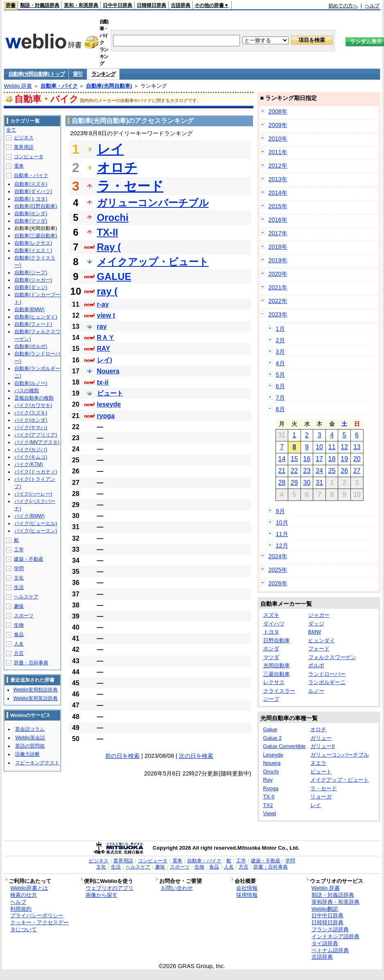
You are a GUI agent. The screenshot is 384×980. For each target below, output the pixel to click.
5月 (280, 375)
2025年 (278, 570)
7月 (280, 398)
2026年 (278, 583)
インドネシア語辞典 (335, 936)
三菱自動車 (277, 674)
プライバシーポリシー (37, 915)
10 (319, 447)
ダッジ (316, 624)
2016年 (278, 220)
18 (332, 459)
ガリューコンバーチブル (153, 203)
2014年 (278, 193)
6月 (280, 386)
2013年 (278, 179)
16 (307, 459)
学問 (19, 568)
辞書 (11, 5)
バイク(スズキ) (31, 413)
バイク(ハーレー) (33, 494)
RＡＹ (106, 338)
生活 (19, 587)
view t (106, 315)
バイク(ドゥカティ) (36, 472)
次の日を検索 (196, 756)
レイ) (105, 360)
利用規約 (21, 909)
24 (319, 471)
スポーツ (24, 616)
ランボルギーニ (327, 682)
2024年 (278, 556)
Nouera (108, 371)
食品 (19, 634)
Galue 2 (273, 738)
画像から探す (102, 895)
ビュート (110, 393)
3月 (280, 352)
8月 (280, 409)
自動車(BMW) (29, 309)
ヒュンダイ (322, 640)
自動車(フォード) (33, 324)
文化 (19, 578)
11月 (282, 534)
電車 (19, 166)
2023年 (278, 314)
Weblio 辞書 (18, 86)
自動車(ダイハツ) (33, 191)
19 (344, 459)
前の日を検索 (122, 756)
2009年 (278, 125)
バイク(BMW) (29, 516)
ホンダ (271, 649)
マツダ (271, 657)
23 (307, 471)
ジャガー (319, 615)
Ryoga (271, 788)
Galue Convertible (285, 746)
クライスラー (279, 691)
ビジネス (24, 138)
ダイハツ (274, 624)
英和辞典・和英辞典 (335, 902)
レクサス (274, 682)
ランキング (103, 74)
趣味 (19, 606)
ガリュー (321, 738)
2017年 (278, 233)
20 (357, 459)
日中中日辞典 (117, 5)
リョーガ (321, 797)
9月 (280, 511)
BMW (315, 632)
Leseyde (273, 755)
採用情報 (247, 895)
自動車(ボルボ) (31, 346)
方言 (19, 653)
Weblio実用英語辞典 (35, 698)
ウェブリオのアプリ (110, 888)
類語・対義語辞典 (40, 5)
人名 (19, 644)
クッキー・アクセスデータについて (40, 926)
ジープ (271, 699)
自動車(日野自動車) (36, 206)
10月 (282, 523)
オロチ (117, 168)
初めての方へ (343, 6)
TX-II (108, 232)
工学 (19, 550)
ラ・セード (130, 186)
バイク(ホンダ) (31, 420)
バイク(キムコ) (31, 457)
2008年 (278, 111)
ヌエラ (318, 763)
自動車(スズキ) (31, 184)
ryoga (106, 416)
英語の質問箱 (30, 746)
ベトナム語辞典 (330, 950)
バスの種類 (27, 391)
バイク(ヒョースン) (36, 531)
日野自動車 (277, 640)
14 (282, 459)
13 (357, 447)
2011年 (278, 152)
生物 (19, 625)
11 (332, 447)
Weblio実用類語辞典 (35, 690)
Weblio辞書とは (29, 888)
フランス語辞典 (330, 929)
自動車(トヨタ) (31, 199)
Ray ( (109, 247)
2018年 (278, 247)
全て (11, 130)
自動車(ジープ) (31, 273)
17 (319, 459)
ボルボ (316, 665)
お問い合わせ (177, 888)
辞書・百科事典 (31, 663)
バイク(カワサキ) (33, 405)
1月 (280, 329)
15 (294, 459)
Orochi (113, 217)
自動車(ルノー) (31, 383)
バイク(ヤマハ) (31, 427)
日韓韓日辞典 (151, 5)
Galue (270, 729)
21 (282, 471)
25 (332, 471)
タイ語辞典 (325, 943)
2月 (280, 340)
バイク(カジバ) (31, 450)
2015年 (278, 206)
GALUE (114, 276)
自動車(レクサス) (33, 243)
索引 (78, 74)
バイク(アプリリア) (36, 435)
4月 (280, 363)
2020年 (278, 274)
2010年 (278, 139)
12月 (282, 546)
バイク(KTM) (28, 464)
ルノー (316, 691)
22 (294, 471)
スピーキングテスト (37, 763)
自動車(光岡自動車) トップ (36, 74)
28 (282, 483)
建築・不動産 (29, 559)
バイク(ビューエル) (36, 523)
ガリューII (322, 746)
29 (294, 483)
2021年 (278, 287)
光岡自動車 (277, 665)
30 (307, 483)
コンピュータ (29, 157)
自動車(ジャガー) (33, 280)
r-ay (103, 304)
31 (319, 483)
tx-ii (103, 382)
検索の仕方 (24, 895)
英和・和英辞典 (81, 5)
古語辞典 (181, 5)
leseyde (109, 404)
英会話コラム (30, 729)
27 (357, 471)
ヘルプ (372, 6)
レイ (111, 149)
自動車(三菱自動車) (36, 236)
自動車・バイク (59, 86)
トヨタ (271, 632)
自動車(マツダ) (31, 221)
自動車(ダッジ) (31, 287)
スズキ (271, 615)
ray (102, 326)
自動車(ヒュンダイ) (36, 317)
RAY (104, 349)
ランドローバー (327, 674)
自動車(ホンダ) (31, 214)
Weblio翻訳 (325, 909)
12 (344, 447)
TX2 (268, 805)
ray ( (107, 291)
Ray (268, 780)
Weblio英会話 (30, 738)
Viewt (270, 813)
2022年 (278, 301)
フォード (319, 649)
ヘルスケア (26, 597)
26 (344, 471)
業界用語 (24, 147)
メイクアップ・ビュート (153, 262)
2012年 (278, 166)
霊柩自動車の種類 (34, 398)
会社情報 (247, 888)
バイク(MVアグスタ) (37, 442)
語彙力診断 (27, 754)
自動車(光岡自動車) (109, 86)
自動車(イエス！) (33, 250)
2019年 (278, 260)
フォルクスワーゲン (332, 657)
